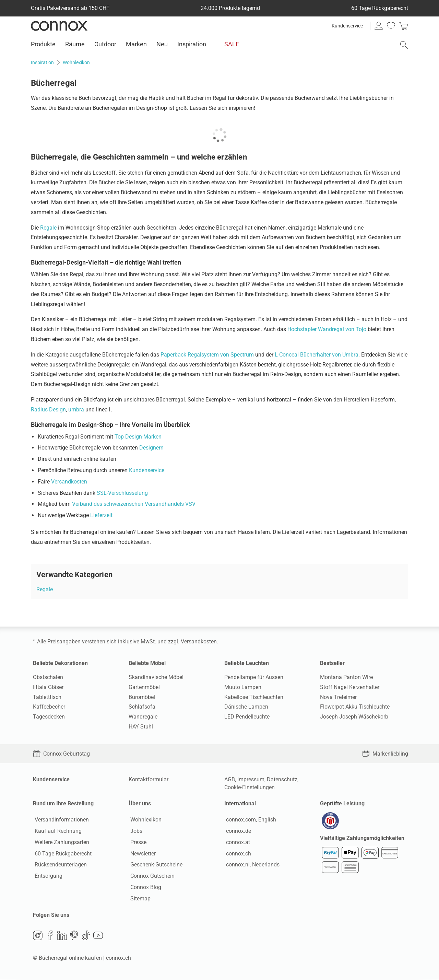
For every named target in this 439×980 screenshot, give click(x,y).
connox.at (236, 843)
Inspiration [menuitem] (192, 44)
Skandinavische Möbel (156, 677)
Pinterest (74, 937)
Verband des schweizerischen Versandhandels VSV (134, 504)
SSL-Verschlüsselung (122, 493)
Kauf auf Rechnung (56, 832)
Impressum (251, 779)
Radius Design (48, 410)
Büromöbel (142, 697)
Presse (137, 843)
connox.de (237, 832)
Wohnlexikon (144, 821)
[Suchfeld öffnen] (404, 45)
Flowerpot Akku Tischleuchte (355, 707)
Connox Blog (144, 888)
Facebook (50, 937)
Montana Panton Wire (346, 677)
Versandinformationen (60, 821)
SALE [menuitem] (232, 44)
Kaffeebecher (49, 707)
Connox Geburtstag (61, 754)
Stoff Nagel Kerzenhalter (350, 687)
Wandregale (143, 717)
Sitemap (139, 899)
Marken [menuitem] (136, 44)
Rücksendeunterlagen (59, 866)
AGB (230, 779)
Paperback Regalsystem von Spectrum (207, 355)
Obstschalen (48, 677)
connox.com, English (249, 821)
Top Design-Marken (138, 437)
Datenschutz (282, 779)
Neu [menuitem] (162, 44)
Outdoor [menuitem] (105, 44)
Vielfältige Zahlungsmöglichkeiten (362, 840)
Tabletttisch (47, 697)
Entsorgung (47, 877)
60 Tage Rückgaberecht (61, 854)
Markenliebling (385, 754)
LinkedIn (62, 937)
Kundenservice (347, 26)
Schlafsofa (142, 707)
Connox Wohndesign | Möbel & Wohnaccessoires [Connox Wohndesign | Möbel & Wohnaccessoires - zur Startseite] (59, 26)
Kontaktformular (149, 779)
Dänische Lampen (246, 707)
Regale (48, 228)
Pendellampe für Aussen (254, 677)
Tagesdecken (49, 717)
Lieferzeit (101, 515)
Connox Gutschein (151, 877)
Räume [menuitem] (75, 44)
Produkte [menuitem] (43, 44)
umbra (76, 410)
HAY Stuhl (141, 727)
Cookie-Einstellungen (250, 787)
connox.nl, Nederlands (251, 866)
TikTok (86, 937)
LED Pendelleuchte (247, 717)
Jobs (135, 832)
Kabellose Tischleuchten (254, 697)
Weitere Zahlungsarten (60, 843)
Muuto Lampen (243, 687)
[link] (404, 26)
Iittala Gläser (48, 687)
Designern (151, 448)
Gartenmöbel (144, 687)
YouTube (98, 937)
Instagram (38, 937)
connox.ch (237, 854)
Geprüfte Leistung (342, 803)
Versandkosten (69, 482)
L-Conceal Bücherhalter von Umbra (317, 355)
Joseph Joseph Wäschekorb (354, 717)
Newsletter (141, 854)
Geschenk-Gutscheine (155, 866)
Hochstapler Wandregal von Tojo (327, 329)
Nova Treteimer (338, 697)
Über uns (140, 803)
